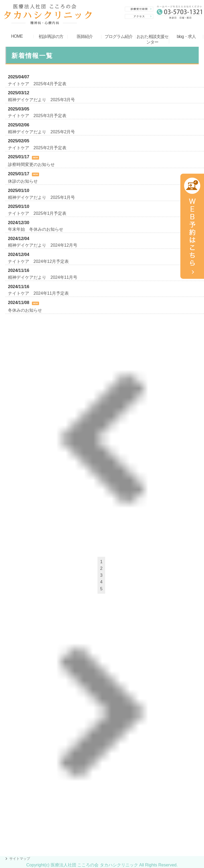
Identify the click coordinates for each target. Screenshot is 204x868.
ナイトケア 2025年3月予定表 (37, 116)
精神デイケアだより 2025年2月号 (42, 132)
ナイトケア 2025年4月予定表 (37, 84)
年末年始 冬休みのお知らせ (36, 229)
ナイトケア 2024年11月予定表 (38, 293)
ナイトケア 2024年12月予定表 (38, 261)
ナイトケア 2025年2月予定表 (37, 148)
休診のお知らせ (23, 181)
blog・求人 (186, 37)
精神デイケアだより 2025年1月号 (42, 197)
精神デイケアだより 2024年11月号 (43, 277)
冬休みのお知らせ (25, 310)
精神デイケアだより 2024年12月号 (43, 245)
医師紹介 (85, 37)
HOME (17, 36)
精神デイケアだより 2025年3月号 (42, 100)
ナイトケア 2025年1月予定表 (37, 213)
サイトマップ (20, 859)
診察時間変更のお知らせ (31, 164)
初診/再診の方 (51, 37)
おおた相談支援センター (152, 39)
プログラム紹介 (119, 37)
